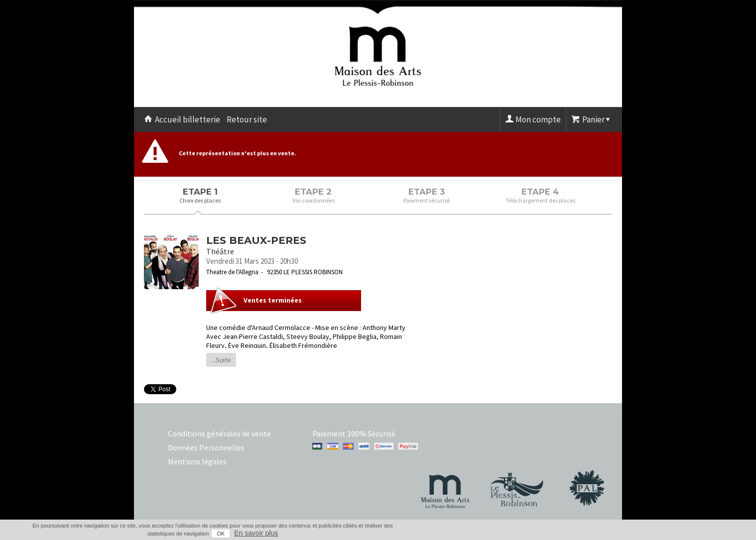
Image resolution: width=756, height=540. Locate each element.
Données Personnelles (206, 447)
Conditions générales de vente (219, 433)
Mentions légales (197, 461)
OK (221, 534)
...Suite (221, 360)
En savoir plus (256, 533)
